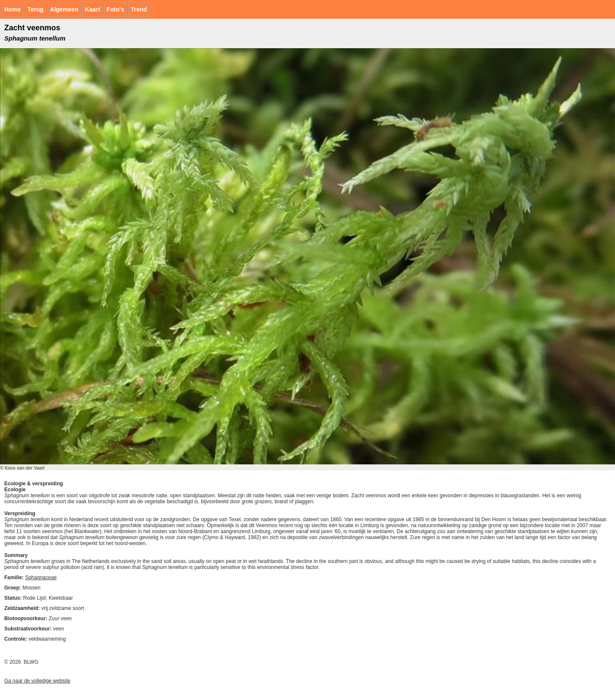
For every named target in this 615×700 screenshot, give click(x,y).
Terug (35, 9)
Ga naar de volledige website (37, 681)
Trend (139, 9)
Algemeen (64, 9)
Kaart (93, 9)
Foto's (115, 9)
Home (13, 9)
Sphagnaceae (41, 577)
